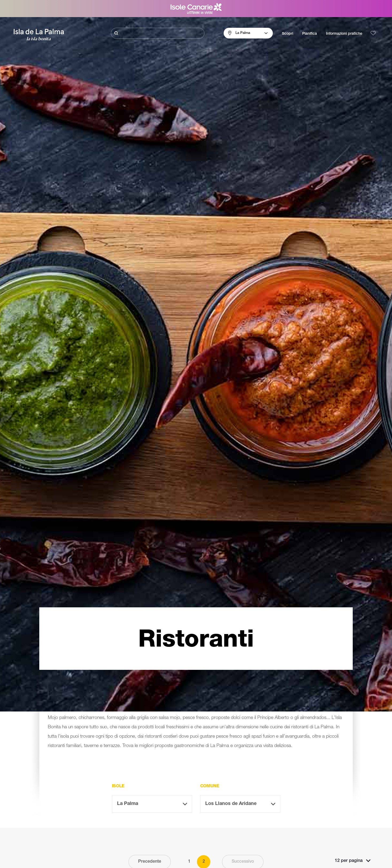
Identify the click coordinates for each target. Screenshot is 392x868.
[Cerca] (158, 33)
